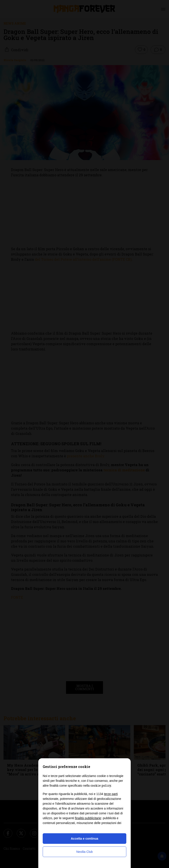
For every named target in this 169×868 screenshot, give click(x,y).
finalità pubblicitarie (88, 818)
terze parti (111, 794)
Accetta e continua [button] (84, 839)
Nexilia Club (85, 852)
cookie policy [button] (101, 785)
